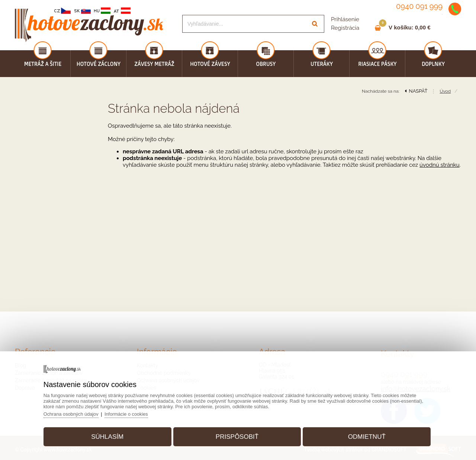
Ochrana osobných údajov (76, 413)
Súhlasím (110, 435)
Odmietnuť (364, 435)
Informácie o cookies (132, 413)
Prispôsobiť (237, 435)
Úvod (445, 91)
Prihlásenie (345, 19)
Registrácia (345, 28)
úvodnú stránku (440, 165)
